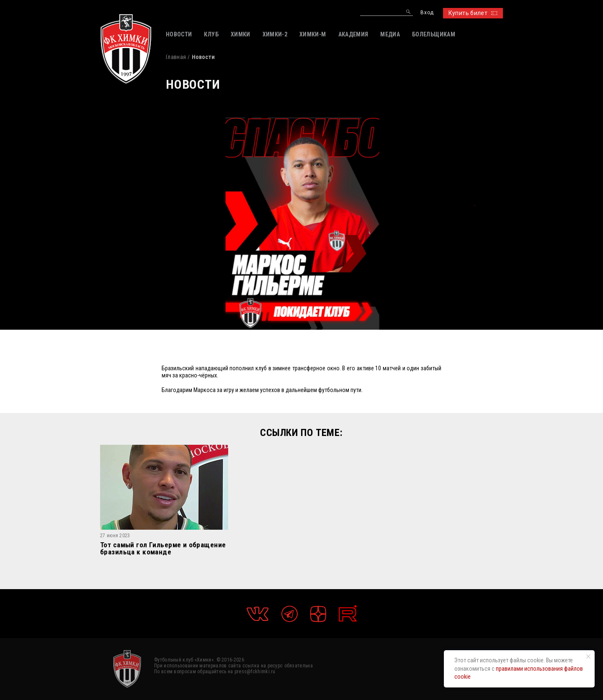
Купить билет (473, 13)
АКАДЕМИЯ (353, 34)
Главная (176, 57)
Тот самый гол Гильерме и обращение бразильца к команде (163, 548)
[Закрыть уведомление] (588, 656)
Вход (427, 13)
